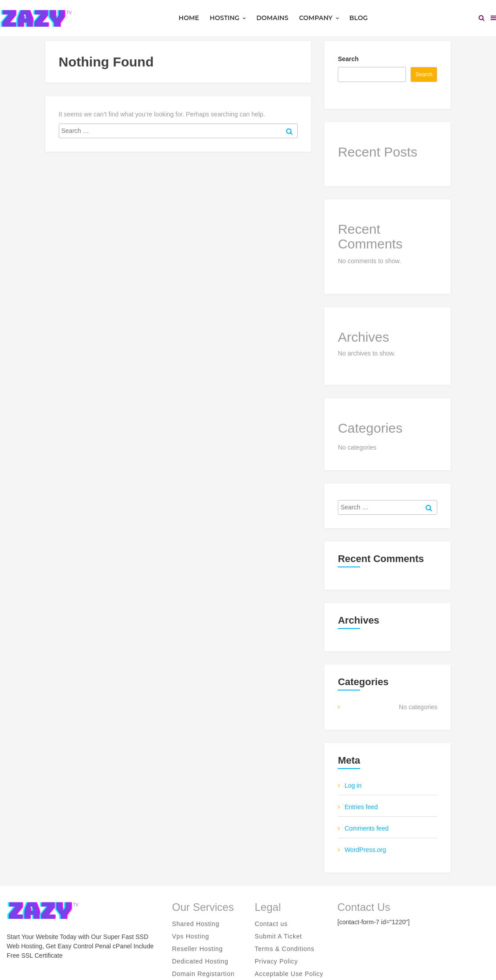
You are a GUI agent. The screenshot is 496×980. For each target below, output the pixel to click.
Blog (359, 18)
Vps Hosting (191, 936)
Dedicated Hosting (200, 961)
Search (348, 59)
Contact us (271, 924)
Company (319, 18)
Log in (353, 786)
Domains (272, 18)
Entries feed (361, 807)
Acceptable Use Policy (289, 974)
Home (189, 18)
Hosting (228, 18)
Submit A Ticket (279, 936)
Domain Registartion (203, 974)
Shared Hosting (196, 924)
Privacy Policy (277, 961)
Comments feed (367, 828)
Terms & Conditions (285, 949)
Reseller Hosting (197, 949)
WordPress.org (365, 850)
